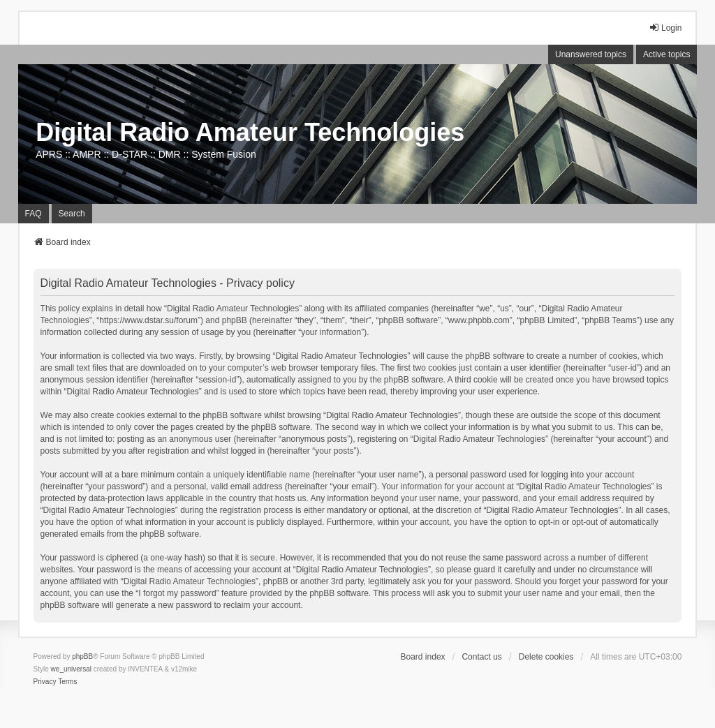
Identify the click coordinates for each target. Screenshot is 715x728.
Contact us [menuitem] (481, 657)
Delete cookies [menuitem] (546, 657)
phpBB (82, 656)
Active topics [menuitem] (666, 54)
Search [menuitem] (72, 214)
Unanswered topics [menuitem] (591, 54)
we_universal (71, 669)
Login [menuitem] (665, 28)
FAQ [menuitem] (34, 214)
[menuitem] (45, 682)
